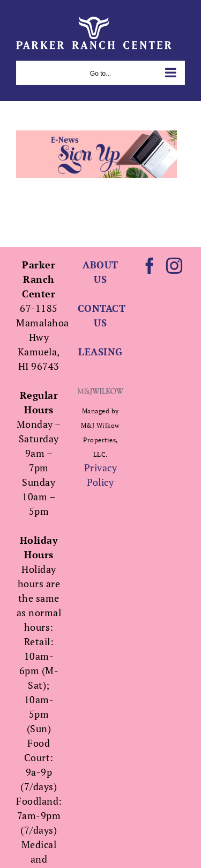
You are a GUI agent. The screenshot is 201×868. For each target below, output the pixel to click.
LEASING (100, 352)
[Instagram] (174, 266)
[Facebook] (150, 266)
